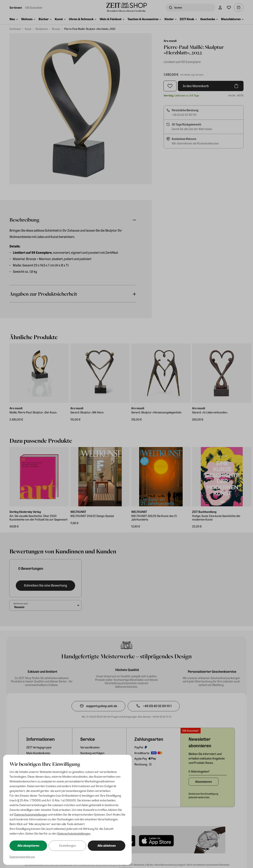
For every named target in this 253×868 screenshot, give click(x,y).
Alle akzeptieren (28, 845)
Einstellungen (67, 845)
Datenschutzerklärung (22, 857)
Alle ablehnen (107, 845)
